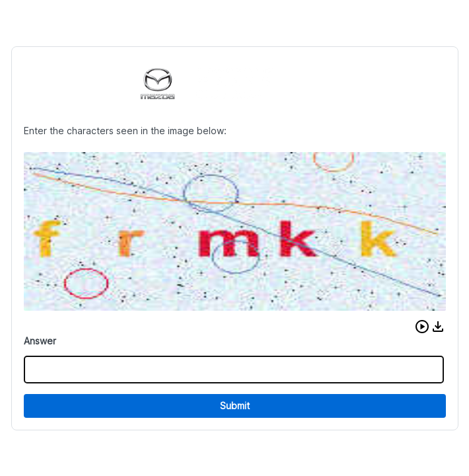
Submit (235, 406)
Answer (40, 341)
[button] (422, 327)
